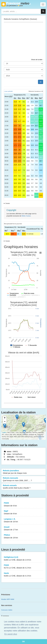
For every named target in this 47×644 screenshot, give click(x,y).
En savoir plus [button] (11, 634)
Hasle (23, 575)
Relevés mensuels (23, 479)
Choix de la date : (37, 60)
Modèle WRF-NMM (8, 599)
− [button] (5, 422)
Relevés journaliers (23, 472)
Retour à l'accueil (16, 4)
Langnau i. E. (23, 520)
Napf (23, 512)
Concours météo (7, 610)
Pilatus (23, 536)
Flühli (23, 504)
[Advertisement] (23, 40)
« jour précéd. (8, 91)
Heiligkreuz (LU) (23, 559)
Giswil (23, 528)
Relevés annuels (23, 487)
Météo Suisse (26, 216)
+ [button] (5, 418)
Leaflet (4, 432)
